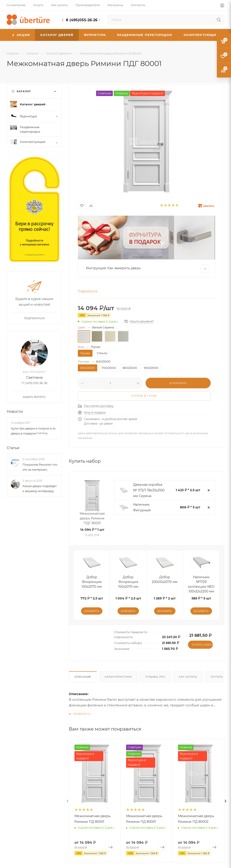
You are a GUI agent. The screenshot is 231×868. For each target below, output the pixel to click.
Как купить (188, 677)
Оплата (217, 677)
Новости (15, 412)
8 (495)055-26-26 (82, 20)
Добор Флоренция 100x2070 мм (92, 582)
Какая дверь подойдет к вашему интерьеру (40, 488)
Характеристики (118, 677)
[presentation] (68, 801)
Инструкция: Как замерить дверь (148, 269)
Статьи (13, 448)
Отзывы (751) (155, 677)
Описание (83, 677)
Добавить (92, 611)
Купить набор (203, 645)
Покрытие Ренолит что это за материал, (40, 467)
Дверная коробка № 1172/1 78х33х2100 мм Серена (149, 490)
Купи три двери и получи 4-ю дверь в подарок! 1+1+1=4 (33, 431)
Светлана (34, 377)
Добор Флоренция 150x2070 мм (128, 582)
